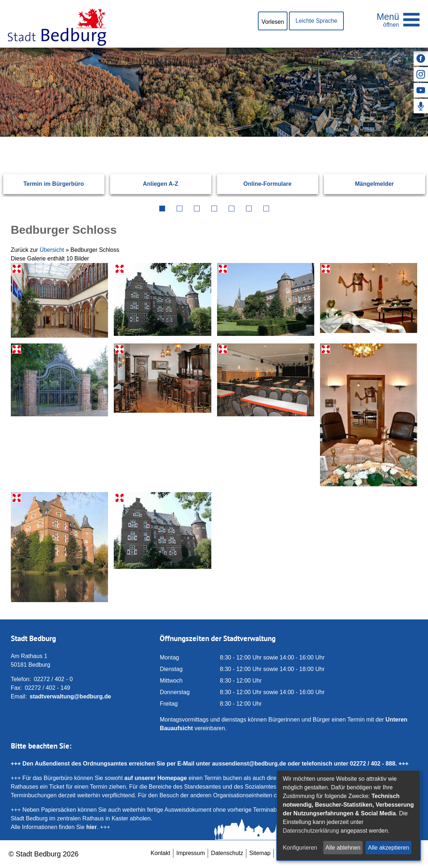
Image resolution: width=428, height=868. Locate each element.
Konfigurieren (300, 848)
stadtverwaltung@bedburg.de (70, 696)
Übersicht (52, 250)
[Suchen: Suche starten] (399, 136)
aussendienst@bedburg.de (249, 764)
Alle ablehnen (343, 848)
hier (92, 827)
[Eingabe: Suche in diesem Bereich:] (206, 136)
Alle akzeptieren (389, 848)
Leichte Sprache (316, 21)
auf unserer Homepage (155, 778)
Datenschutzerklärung (311, 831)
